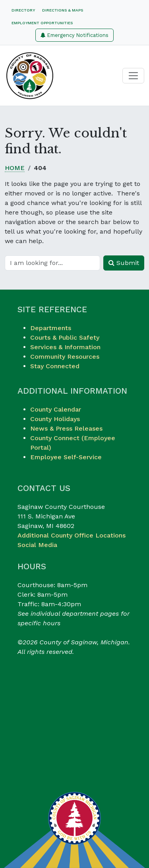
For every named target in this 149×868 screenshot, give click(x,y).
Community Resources (65, 357)
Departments (51, 328)
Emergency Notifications (74, 35)
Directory (23, 10)
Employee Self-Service (66, 457)
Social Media (37, 545)
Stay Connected (55, 366)
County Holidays (55, 419)
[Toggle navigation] (133, 76)
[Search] (52, 263)
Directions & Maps (63, 10)
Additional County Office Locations (72, 535)
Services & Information (65, 347)
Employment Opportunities (42, 23)
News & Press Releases (66, 428)
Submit (124, 263)
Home (15, 168)
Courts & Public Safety (65, 337)
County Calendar (56, 409)
